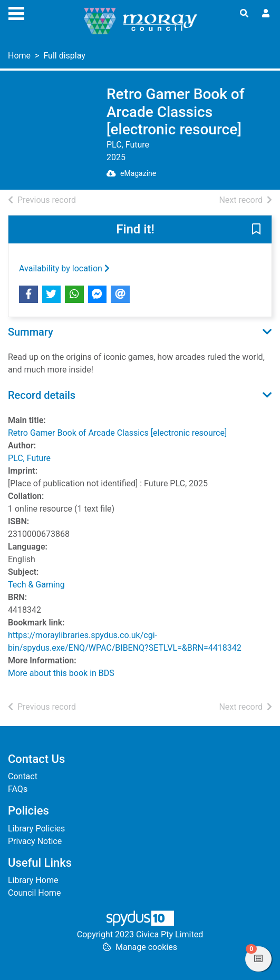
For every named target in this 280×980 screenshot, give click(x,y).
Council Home (34, 893)
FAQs (18, 789)
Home (19, 56)
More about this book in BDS (61, 673)
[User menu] (266, 14)
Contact (23, 776)
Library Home (33, 880)
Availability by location (64, 268)
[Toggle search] (244, 14)
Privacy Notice (35, 841)
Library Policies (36, 829)
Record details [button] (42, 395)
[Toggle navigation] (16, 12)
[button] (256, 230)
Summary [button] (31, 332)
